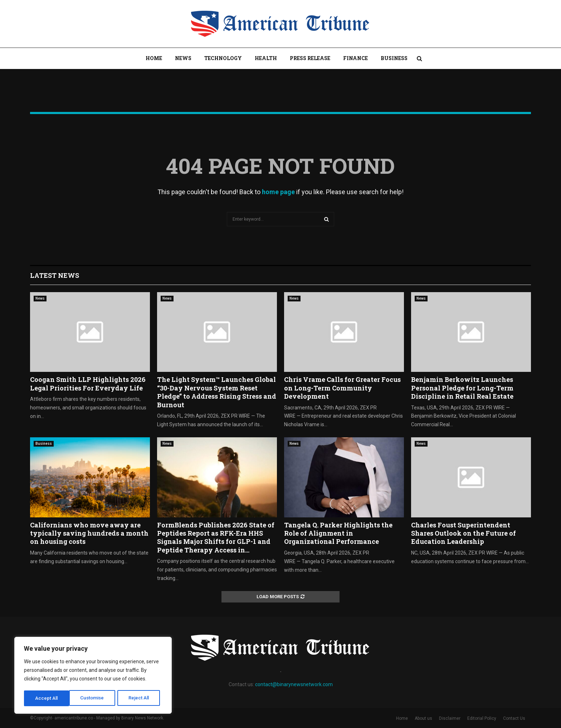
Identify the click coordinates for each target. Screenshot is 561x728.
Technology (223, 58)
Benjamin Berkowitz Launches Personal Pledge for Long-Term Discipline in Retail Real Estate (462, 388)
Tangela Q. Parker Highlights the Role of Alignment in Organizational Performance (338, 533)
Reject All (94, 698)
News (183, 58)
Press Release (310, 58)
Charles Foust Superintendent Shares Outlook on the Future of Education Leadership (464, 533)
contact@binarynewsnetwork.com (294, 684)
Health (266, 58)
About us (423, 718)
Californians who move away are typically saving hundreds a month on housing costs (89, 533)
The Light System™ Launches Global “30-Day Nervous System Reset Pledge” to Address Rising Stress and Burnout (217, 392)
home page (278, 192)
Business (394, 58)
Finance (355, 58)
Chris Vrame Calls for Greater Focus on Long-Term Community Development (342, 388)
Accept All (140, 698)
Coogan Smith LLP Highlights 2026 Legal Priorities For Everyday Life (88, 383)
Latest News (55, 275)
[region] (93, 676)
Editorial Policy (482, 718)
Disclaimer (450, 718)
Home (154, 58)
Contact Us (514, 718)
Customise (47, 698)
